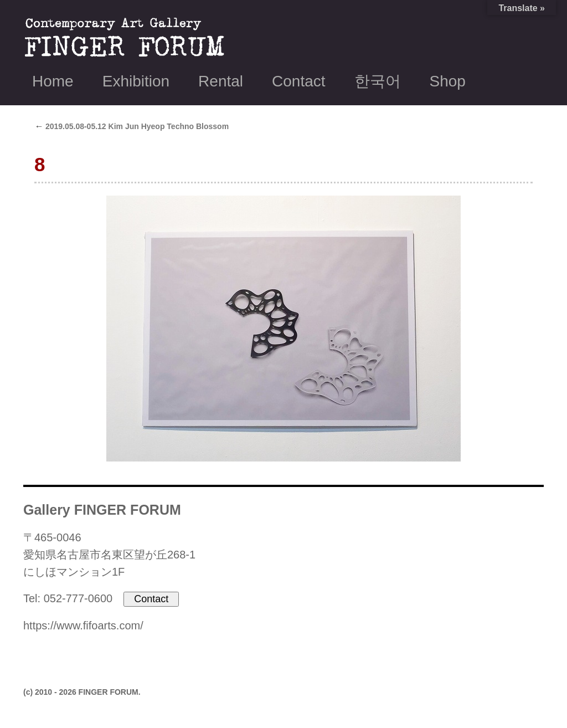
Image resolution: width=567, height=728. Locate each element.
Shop (448, 81)
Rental (221, 81)
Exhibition (136, 81)
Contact (299, 81)
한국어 (378, 81)
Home (53, 81)
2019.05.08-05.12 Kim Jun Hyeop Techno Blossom (132, 126)
